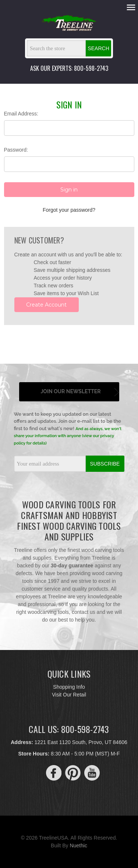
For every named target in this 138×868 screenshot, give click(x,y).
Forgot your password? (69, 210)
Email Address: (21, 114)
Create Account (46, 305)
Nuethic (78, 845)
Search (98, 48)
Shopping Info (69, 687)
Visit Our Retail (69, 695)
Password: (16, 150)
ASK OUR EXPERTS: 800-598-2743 (69, 68)
